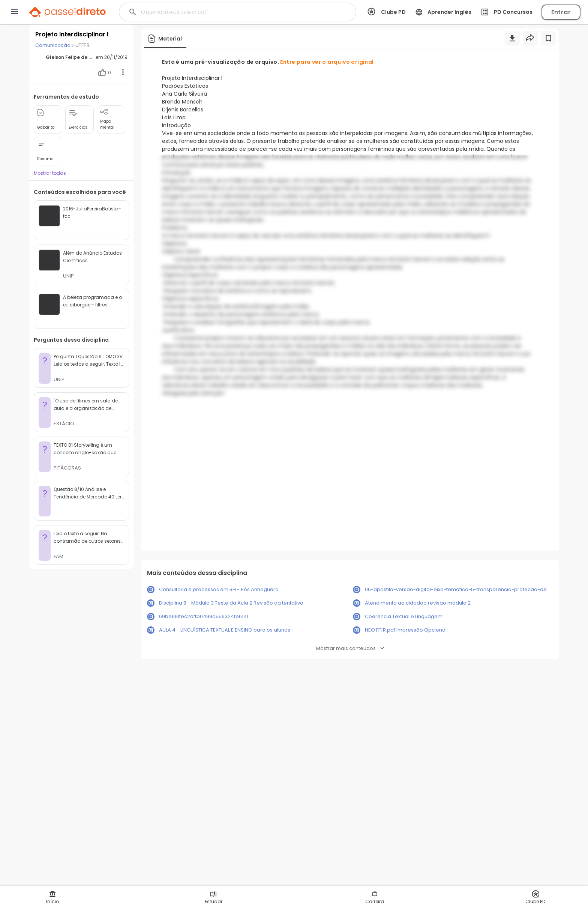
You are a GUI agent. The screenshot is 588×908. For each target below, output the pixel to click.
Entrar (561, 12)
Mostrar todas (50, 173)
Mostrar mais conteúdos (350, 648)
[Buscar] (225, 12)
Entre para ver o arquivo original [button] (327, 62)
